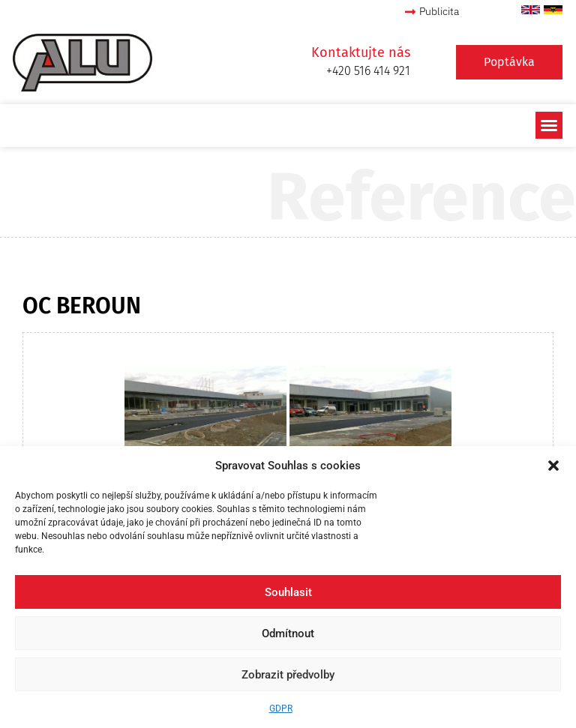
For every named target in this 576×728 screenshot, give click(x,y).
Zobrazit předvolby (288, 675)
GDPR (281, 709)
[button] (553, 466)
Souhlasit (288, 592)
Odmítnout (288, 634)
